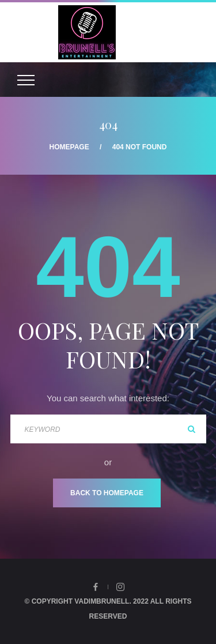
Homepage (69, 147)
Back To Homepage (107, 493)
